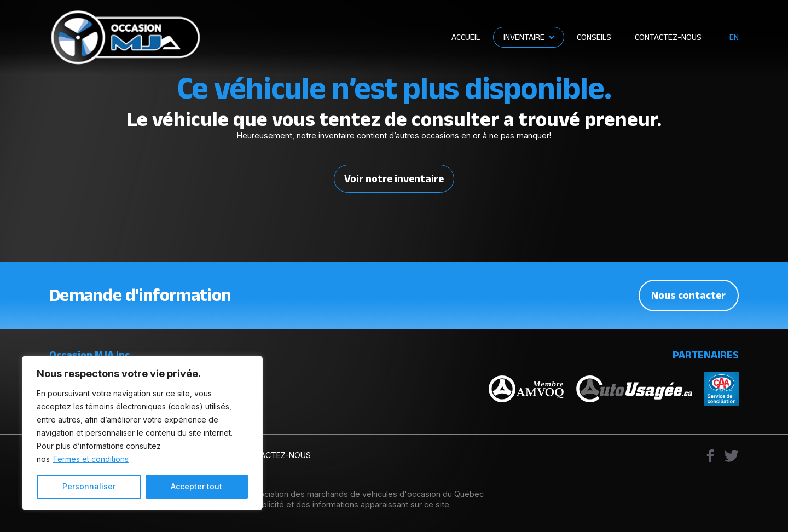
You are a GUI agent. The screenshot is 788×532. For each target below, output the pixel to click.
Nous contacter (688, 295)
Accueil (466, 37)
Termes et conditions (91, 459)
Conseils (594, 37)
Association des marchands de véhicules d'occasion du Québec (365, 494)
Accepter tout (196, 486)
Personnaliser (89, 486)
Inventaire (524, 37)
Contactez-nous (668, 37)
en (734, 37)
